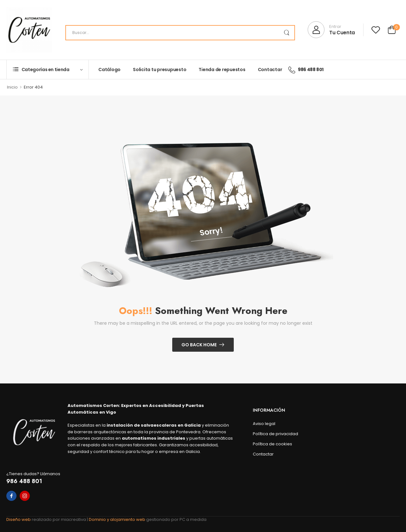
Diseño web (19, 519)
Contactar (270, 70)
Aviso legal (264, 424)
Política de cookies (272, 444)
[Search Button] (286, 33)
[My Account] (331, 30)
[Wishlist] (376, 30)
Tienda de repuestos (222, 70)
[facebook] (11, 496)
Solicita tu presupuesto (160, 70)
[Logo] (29, 30)
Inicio (12, 87)
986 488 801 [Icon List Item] (306, 70)
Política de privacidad (275, 434)
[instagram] (25, 496)
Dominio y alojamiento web (118, 519)
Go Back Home (199, 345)
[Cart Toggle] (392, 31)
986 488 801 (24, 481)
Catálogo (109, 70)
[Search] (180, 33)
